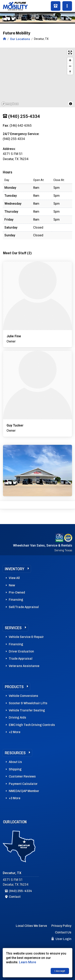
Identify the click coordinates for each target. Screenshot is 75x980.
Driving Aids (17, 717)
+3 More (15, 798)
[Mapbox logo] (10, 104)
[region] (37, 77)
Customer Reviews (22, 776)
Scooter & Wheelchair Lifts (28, 703)
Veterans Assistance (24, 666)
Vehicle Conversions (23, 696)
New (12, 585)
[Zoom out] (70, 66)
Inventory (15, 569)
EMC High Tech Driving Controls (32, 725)
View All (14, 578)
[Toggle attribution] (71, 104)
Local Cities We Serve (31, 926)
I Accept (60, 971)
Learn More (27, 962)
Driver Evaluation (21, 651)
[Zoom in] (70, 60)
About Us (15, 762)
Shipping (15, 769)
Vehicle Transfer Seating (27, 710)
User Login (61, 939)
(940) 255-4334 (20, 891)
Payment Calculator (23, 784)
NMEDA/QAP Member (24, 791)
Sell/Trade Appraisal (24, 607)
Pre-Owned (17, 592)
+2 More (15, 732)
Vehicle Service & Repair (26, 637)
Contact (15, 897)
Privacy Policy (61, 926)
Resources (15, 753)
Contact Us (63, 932)
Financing (16, 600)
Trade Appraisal (21, 659)
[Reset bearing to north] (70, 72)
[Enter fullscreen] (70, 52)
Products (14, 687)
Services (13, 628)
